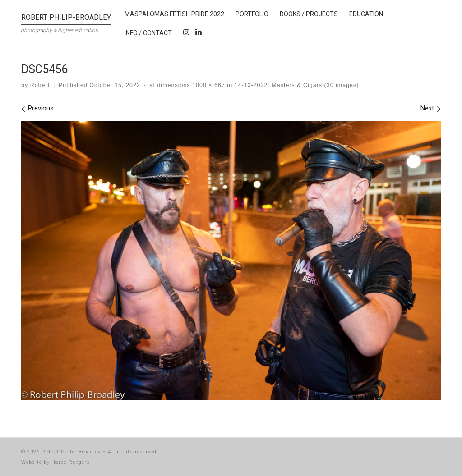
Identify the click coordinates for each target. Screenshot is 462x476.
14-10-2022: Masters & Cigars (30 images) (296, 85)
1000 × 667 (208, 85)
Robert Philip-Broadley (71, 452)
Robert (40, 85)
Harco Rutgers (71, 462)
